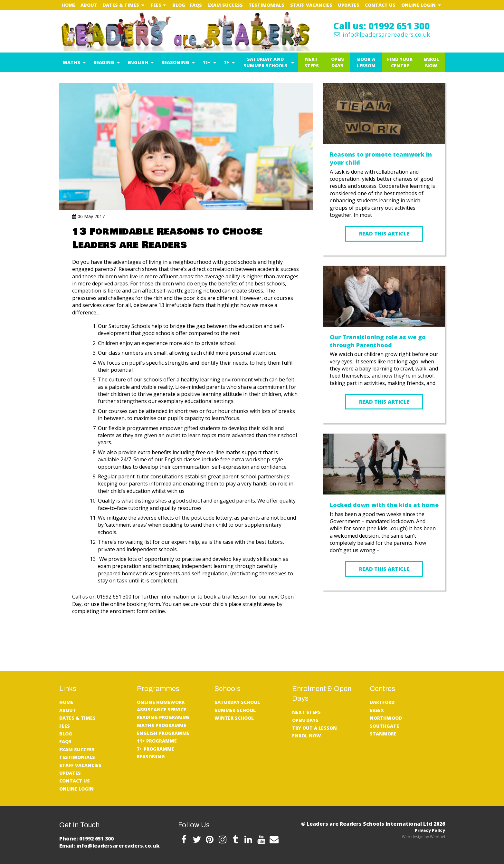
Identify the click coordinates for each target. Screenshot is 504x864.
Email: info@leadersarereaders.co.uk (109, 846)
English (138, 62)
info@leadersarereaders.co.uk (381, 34)
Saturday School (237, 702)
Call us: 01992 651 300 (381, 26)
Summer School (235, 710)
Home (69, 5)
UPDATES (349, 5)
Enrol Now (431, 62)
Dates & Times (121, 5)
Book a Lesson (366, 62)
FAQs (196, 5)
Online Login (418, 5)
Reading (104, 62)
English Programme (163, 733)
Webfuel (437, 837)
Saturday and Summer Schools (266, 62)
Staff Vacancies (311, 5)
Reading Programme (163, 717)
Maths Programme (162, 725)
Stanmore (383, 734)
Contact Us (380, 5)
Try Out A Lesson (314, 728)
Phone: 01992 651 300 (86, 839)
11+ (207, 62)
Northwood (386, 718)
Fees (156, 5)
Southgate (384, 726)
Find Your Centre (400, 62)
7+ (227, 62)
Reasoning (175, 62)
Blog (179, 5)
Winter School (234, 718)
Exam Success (225, 5)
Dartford (382, 702)
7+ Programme (156, 749)
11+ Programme (157, 741)
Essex (377, 710)
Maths (71, 62)
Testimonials (266, 5)
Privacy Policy (430, 830)
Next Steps (312, 62)
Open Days (338, 62)
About (89, 5)
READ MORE (384, 610)
